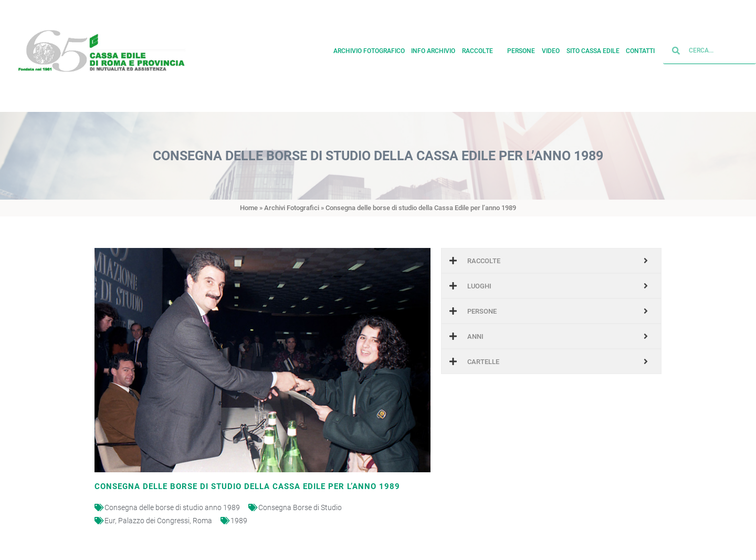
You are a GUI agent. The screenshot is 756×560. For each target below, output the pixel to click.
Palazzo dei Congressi (154, 521)
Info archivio (433, 49)
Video (551, 49)
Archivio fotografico (369, 49)
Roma (202, 521)
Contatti (640, 49)
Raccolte (481, 49)
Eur (110, 521)
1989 (239, 521)
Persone (521, 49)
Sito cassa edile (593, 49)
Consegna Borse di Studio (300, 507)
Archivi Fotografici (292, 208)
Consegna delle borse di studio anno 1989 (172, 507)
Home (249, 208)
